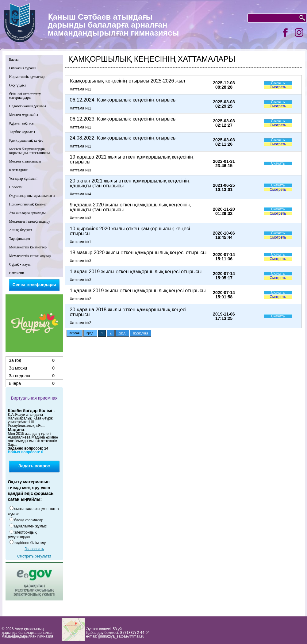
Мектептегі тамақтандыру (30, 221)
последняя (141, 333)
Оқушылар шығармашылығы (32, 196)
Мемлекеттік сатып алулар (30, 256)
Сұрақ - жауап (20, 264)
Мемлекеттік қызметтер (28, 247)
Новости (16, 187)
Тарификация (20, 239)
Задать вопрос (34, 466)
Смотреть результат (34, 556)
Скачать (278, 83)
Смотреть (278, 87)
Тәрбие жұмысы (22, 132)
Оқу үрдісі (18, 85)
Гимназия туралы (23, 68)
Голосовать (34, 549)
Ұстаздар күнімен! (23, 178)
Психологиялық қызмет (28, 204)
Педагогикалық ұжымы (28, 106)
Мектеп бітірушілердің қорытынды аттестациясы (30, 151)
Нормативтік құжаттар (27, 77)
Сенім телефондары (34, 285)
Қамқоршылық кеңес (26, 140)
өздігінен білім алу (30, 543)
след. (122, 333)
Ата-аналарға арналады (27, 213)
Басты (14, 59)
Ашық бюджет (21, 230)
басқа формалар (29, 520)
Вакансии (17, 273)
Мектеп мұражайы (24, 115)
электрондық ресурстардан (22, 535)
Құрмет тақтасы (22, 123)
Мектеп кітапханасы (25, 161)
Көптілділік (19, 170)
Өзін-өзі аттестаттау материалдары (25, 96)
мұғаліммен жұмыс (31, 526)
